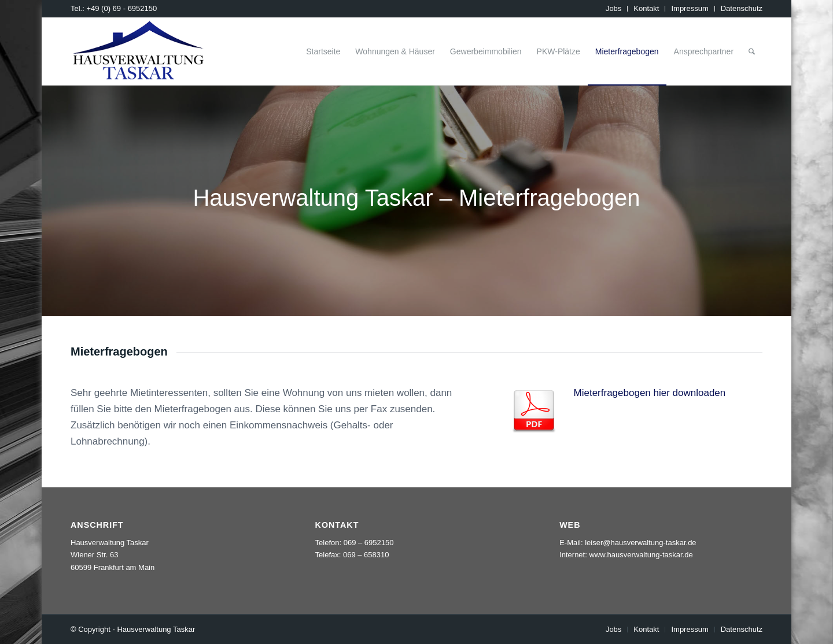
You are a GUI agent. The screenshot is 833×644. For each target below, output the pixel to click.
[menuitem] (614, 9)
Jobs (613, 8)
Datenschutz (742, 8)
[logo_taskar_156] (139, 51)
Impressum (690, 8)
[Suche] (752, 51)
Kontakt (646, 8)
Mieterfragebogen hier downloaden (650, 393)
